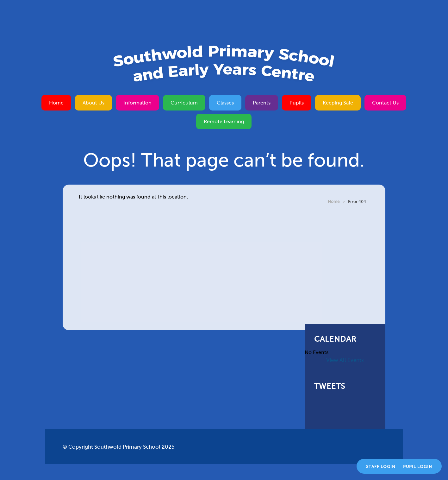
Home (56, 103)
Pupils (297, 103)
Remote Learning (224, 121)
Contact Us (385, 103)
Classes (225, 103)
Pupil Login (418, 467)
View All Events (345, 360)
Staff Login (381, 467)
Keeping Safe (338, 103)
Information (137, 103)
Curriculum (184, 103)
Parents (262, 103)
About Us (93, 103)
